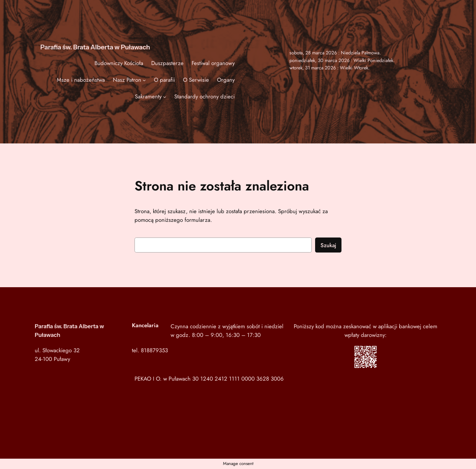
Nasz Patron (127, 80)
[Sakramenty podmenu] (165, 96)
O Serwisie (196, 80)
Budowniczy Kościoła (119, 63)
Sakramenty (148, 96)
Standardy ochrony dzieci (204, 96)
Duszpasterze (167, 63)
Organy (226, 80)
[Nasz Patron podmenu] (144, 80)
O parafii (164, 80)
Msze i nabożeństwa (81, 80)
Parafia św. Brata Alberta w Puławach (95, 47)
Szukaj (328, 245)
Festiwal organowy (213, 63)
